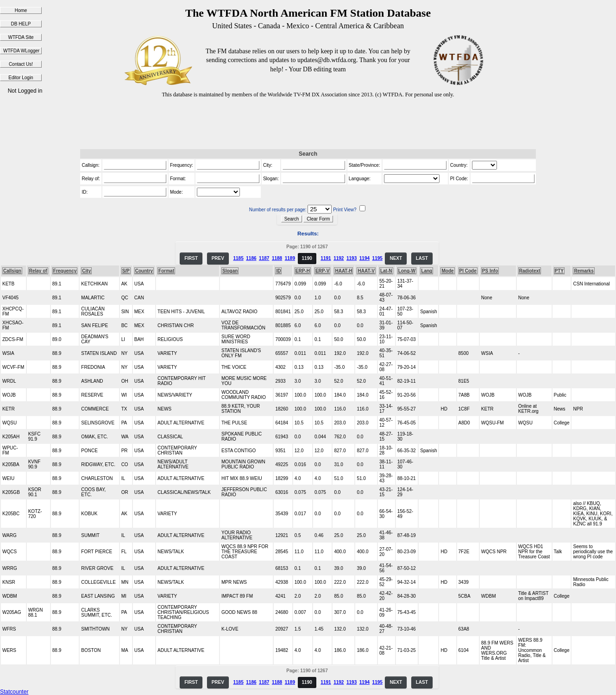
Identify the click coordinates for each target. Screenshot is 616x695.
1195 (377, 258)
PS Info (490, 271)
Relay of (38, 271)
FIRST (191, 258)
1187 (264, 258)
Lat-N (386, 271)
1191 (326, 258)
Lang (427, 271)
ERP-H (303, 271)
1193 (352, 258)
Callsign (12, 271)
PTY (559, 271)
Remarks (584, 271)
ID (278, 271)
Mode (447, 271)
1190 (307, 258)
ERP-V (323, 271)
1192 (339, 258)
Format (166, 271)
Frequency (65, 271)
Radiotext (530, 271)
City (86, 271)
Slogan (230, 271)
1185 (238, 258)
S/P (126, 271)
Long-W (407, 271)
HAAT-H (343, 271)
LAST (422, 258)
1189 (290, 258)
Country (144, 271)
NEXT (396, 258)
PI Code (468, 271)
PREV (218, 258)
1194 (365, 258)
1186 (251, 258)
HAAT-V (366, 271)
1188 (277, 258)
